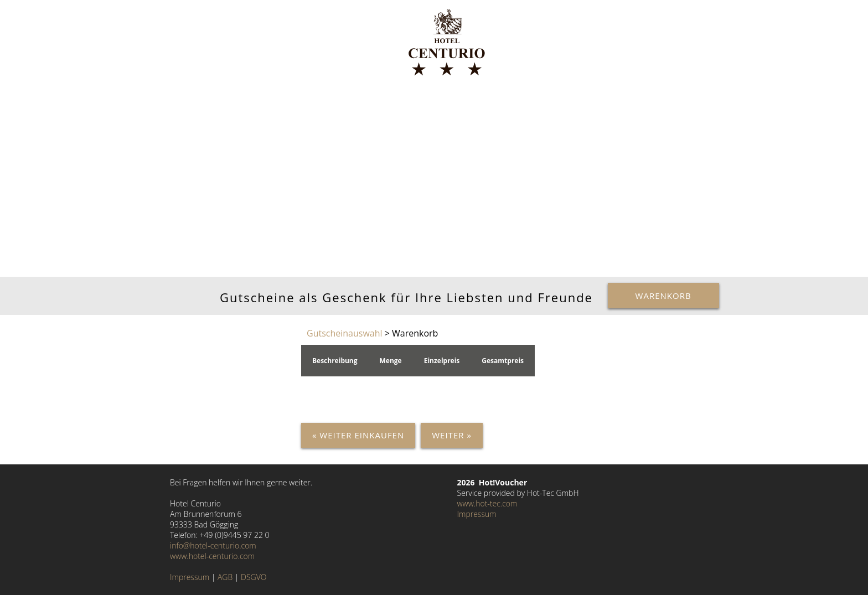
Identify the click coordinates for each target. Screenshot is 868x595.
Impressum (190, 577)
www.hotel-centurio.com (212, 556)
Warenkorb (663, 296)
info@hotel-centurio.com (213, 545)
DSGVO (254, 577)
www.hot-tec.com (487, 503)
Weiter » (452, 435)
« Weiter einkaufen (358, 435)
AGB (225, 577)
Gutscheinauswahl (345, 333)
